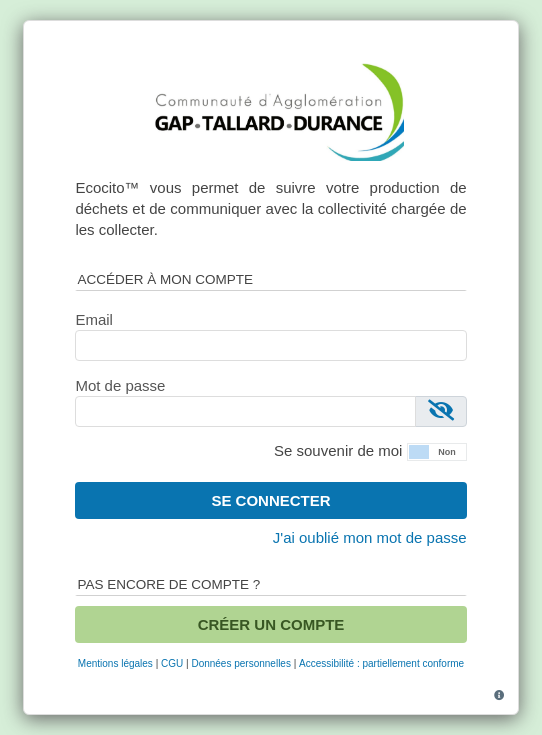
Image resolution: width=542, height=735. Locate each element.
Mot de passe (120, 385)
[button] (437, 450)
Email (94, 319)
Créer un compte (271, 624)
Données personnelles (241, 663)
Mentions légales (115, 663)
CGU (172, 663)
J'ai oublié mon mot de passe (370, 537)
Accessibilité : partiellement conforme (381, 663)
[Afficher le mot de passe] (441, 411)
